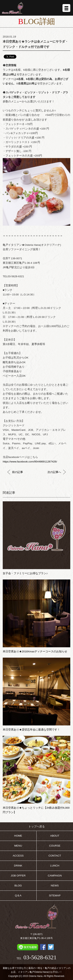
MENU (18, 846)
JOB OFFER (18, 876)
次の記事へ (57, 472)
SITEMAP (55, 896)
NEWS (55, 886)
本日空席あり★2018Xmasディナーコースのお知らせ (35, 651)
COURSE (55, 846)
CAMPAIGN (55, 876)
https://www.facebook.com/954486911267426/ (30, 462)
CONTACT (55, 856)
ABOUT (55, 836)
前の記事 (15, 472)
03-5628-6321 (40, 957)
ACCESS (18, 856)
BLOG (18, 886)
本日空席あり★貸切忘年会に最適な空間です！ (31, 730)
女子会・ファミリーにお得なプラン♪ (25, 573)
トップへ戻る (37, 827)
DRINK (18, 866)
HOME (18, 836)
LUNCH (55, 866)
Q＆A (18, 896)
